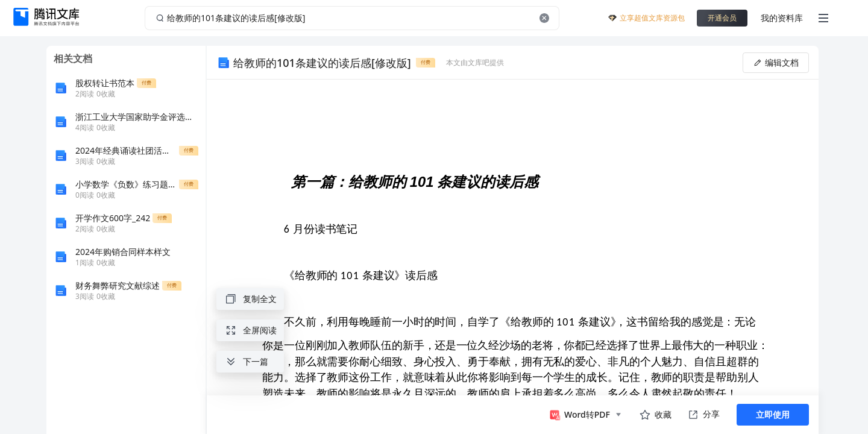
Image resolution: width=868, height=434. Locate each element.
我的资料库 (782, 18)
